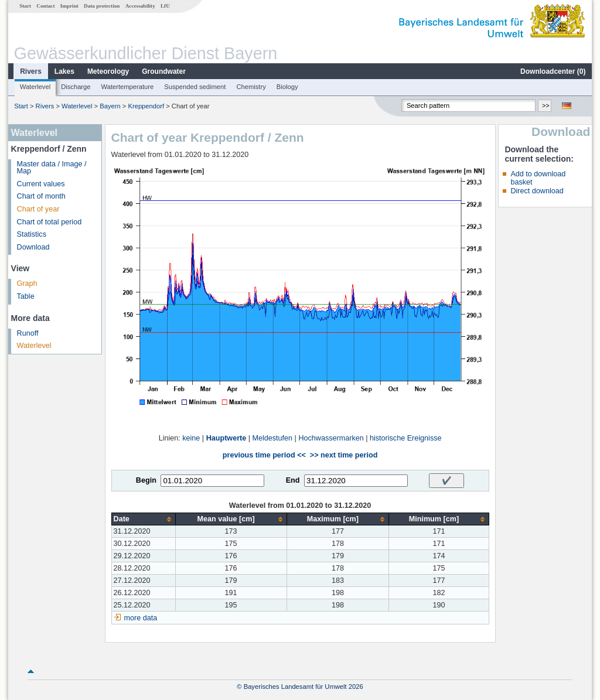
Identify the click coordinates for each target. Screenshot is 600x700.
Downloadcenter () (553, 71)
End (293, 480)
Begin (146, 480)
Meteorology (108, 71)
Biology (287, 87)
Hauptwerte (226, 438)
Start (25, 6)
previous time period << (264, 455)
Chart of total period (50, 222)
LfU (165, 6)
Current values (41, 184)
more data (141, 618)
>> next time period (344, 455)
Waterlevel (35, 87)
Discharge (76, 87)
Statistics (32, 234)
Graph (27, 284)
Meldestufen (273, 438)
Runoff (28, 333)
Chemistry (251, 87)
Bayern (110, 106)
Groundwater (164, 71)
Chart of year (38, 209)
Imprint (69, 6)
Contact (45, 6)
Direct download (537, 191)
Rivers (31, 71)
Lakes (64, 71)
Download (33, 247)
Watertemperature (128, 87)
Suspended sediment (195, 87)
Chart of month (41, 196)
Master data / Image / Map (52, 168)
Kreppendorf (146, 106)
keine (191, 438)
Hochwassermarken (331, 438)
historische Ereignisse (406, 438)
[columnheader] (143, 519)
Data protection (102, 6)
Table (26, 296)
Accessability (140, 6)
